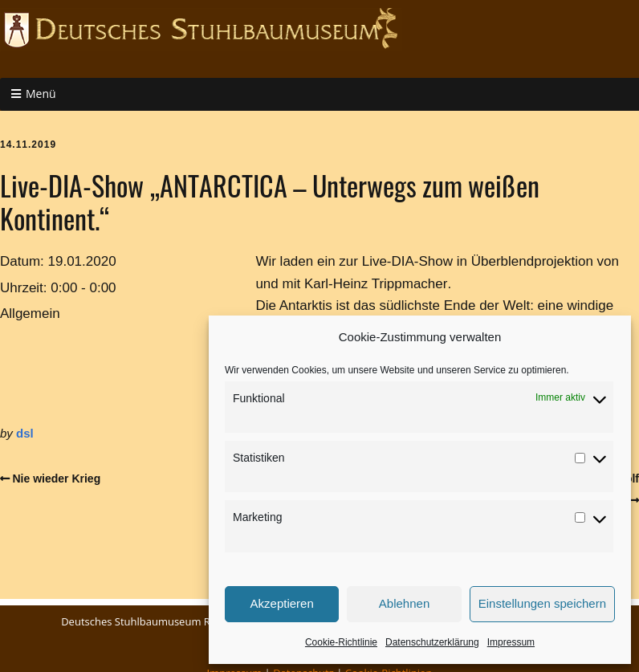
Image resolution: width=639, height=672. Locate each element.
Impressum (511, 642)
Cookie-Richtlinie (341, 642)
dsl (25, 433)
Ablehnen (404, 603)
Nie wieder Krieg (57, 479)
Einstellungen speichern (542, 603)
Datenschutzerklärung (432, 642)
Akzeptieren (282, 603)
